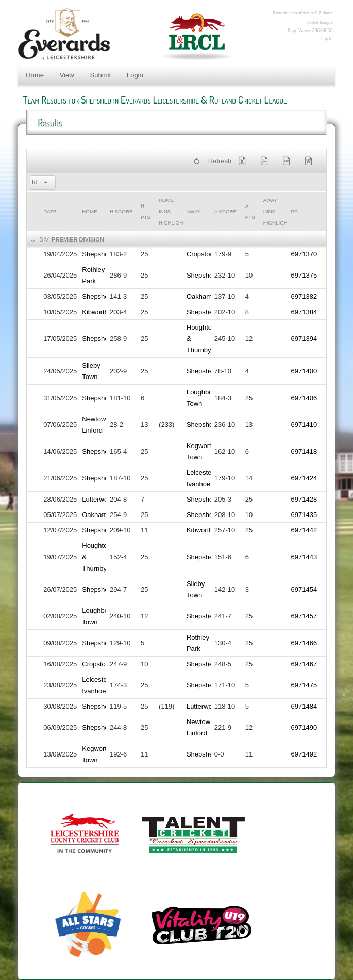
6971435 (304, 515)
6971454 (304, 589)
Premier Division (78, 239)
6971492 (304, 754)
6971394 (304, 339)
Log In (327, 38)
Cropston (200, 254)
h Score (121, 211)
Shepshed (97, 254)
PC (295, 211)
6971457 (304, 616)
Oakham (199, 296)
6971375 (304, 275)
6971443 (304, 557)
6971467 (304, 664)
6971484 (304, 706)
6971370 (304, 254)
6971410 (304, 425)
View (67, 75)
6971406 (304, 398)
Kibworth (95, 312)
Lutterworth (99, 499)
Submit (100, 75)
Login (135, 75)
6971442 (304, 530)
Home (35, 75)
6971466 (304, 643)
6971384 (304, 312)
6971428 (304, 499)
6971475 (304, 685)
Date (50, 211)
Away (194, 211)
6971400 (304, 371)
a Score (225, 211)
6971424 (304, 478)
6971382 (304, 296)
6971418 (304, 451)
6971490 (304, 727)
